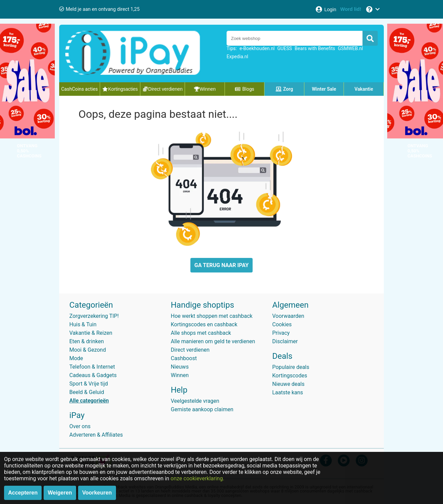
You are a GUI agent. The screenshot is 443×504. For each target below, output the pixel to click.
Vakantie (364, 89)
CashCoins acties (79, 89)
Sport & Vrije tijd (89, 384)
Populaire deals (291, 367)
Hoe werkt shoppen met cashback (212, 316)
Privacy (281, 333)
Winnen (180, 375)
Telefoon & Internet (92, 367)
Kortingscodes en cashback (204, 324)
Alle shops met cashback (201, 333)
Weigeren (60, 493)
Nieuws (180, 367)
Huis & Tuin (83, 324)
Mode (76, 358)
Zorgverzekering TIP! (94, 316)
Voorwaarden (288, 316)
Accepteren (23, 493)
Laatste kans (288, 392)
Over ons (80, 426)
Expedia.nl (237, 57)
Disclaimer (285, 341)
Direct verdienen (190, 350)
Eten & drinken (87, 341)
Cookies (282, 324)
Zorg (284, 89)
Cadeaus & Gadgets (93, 375)
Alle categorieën (89, 401)
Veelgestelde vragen (195, 401)
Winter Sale (324, 89)
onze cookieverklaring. (197, 478)
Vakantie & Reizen (91, 333)
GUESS (285, 48)
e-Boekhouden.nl (257, 48)
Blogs (244, 89)
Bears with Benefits (315, 48)
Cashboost (184, 358)
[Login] (325, 9)
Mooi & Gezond (88, 350)
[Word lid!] (351, 9)
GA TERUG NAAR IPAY (221, 265)
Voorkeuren (97, 493)
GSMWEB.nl (350, 48)
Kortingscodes (290, 376)
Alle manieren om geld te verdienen (213, 341)
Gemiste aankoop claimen (202, 409)
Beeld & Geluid (87, 392)
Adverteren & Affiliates (96, 435)
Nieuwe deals (288, 384)
